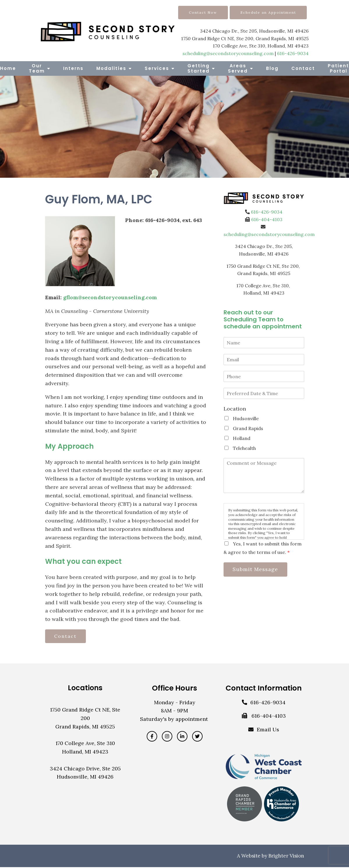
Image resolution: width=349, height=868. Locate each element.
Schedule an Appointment (268, 12)
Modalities (111, 68)
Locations (85, 689)
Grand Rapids (248, 428)
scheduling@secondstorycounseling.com (228, 53)
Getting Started (199, 68)
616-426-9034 (293, 53)
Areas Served (238, 68)
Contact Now (203, 12)
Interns (73, 68)
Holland (242, 438)
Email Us (268, 731)
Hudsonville (246, 418)
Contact (303, 68)
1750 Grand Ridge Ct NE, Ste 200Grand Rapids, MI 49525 (85, 719)
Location (235, 409)
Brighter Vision (286, 857)
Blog (272, 68)
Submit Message (257, 570)
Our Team (37, 68)
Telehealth (244, 448)
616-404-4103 (267, 219)
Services (157, 68)
